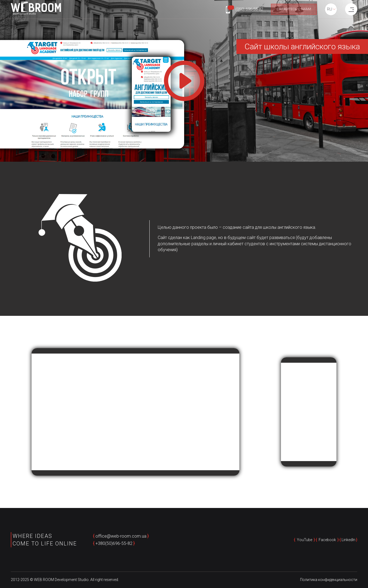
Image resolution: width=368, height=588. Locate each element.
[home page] (36, 9)
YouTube (305, 540)
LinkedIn (348, 540)
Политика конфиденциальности (329, 580)
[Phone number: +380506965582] (244, 9)
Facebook (327, 540)
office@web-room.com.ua (121, 536)
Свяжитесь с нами (294, 9)
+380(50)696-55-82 (114, 543)
